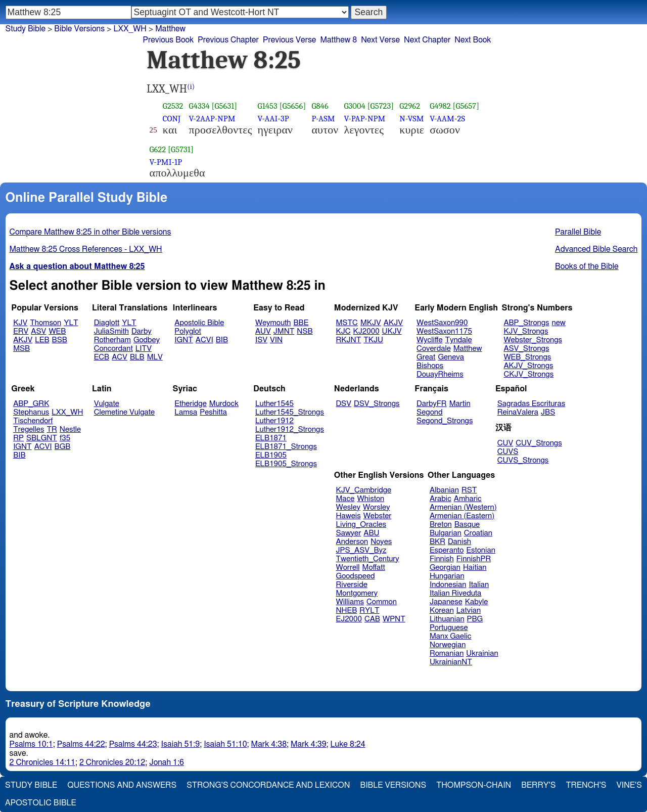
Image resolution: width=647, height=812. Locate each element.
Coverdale (434, 349)
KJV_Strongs (526, 331)
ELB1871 (271, 438)
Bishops (430, 366)
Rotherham (112, 340)
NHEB (347, 611)
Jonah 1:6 (167, 762)
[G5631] (225, 106)
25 (153, 130)
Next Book (473, 40)
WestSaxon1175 (444, 331)
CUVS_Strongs (523, 460)
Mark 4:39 (308, 744)
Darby (142, 331)
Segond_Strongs (445, 421)
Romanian (447, 653)
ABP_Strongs (526, 323)
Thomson (45, 323)
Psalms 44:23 (133, 744)
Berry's (538, 785)
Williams (350, 602)
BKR (437, 542)
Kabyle (477, 602)
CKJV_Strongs (528, 374)
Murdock (224, 404)
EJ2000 (349, 619)
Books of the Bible (587, 266)
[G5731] (181, 149)
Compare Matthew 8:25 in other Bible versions (90, 232)
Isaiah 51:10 (225, 744)
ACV (120, 357)
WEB (57, 331)
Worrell (348, 568)
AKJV (23, 340)
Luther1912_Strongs (290, 430)
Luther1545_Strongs (290, 412)
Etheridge (190, 404)
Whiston (371, 499)
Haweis (349, 516)
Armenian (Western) (463, 507)
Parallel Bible (578, 232)
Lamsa (186, 412)
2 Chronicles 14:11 (42, 762)
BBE (301, 323)
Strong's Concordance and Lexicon (268, 785)
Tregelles (29, 430)
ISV (261, 340)
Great (426, 357)
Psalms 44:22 (81, 744)
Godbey (147, 340)
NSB (305, 331)
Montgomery (357, 593)
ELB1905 (271, 455)
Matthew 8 (338, 40)
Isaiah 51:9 (181, 744)
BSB (60, 340)
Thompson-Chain (474, 785)
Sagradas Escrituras (531, 404)
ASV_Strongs (526, 349)
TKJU (373, 340)
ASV (38, 331)
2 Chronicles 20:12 (112, 762)
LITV (144, 349)
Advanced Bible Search (596, 249)
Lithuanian (447, 619)
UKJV (392, 331)
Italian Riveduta (455, 593)
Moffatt (374, 568)
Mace (345, 499)
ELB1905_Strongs (286, 464)
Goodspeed (356, 576)
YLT (71, 323)
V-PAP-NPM (364, 119)
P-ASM (323, 119)
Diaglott (107, 323)
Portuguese (449, 628)
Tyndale (459, 340)
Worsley (376, 507)
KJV (20, 323)
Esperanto (447, 550)
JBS (548, 412)
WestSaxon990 (442, 323)
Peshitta (213, 412)
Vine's (629, 785)
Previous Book (168, 40)
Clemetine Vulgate (124, 412)
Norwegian (448, 645)
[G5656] (293, 106)
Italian (479, 585)
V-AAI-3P (273, 119)
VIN (276, 340)
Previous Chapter (228, 40)
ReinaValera (518, 412)
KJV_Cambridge (364, 490)
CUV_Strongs (539, 443)
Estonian (480, 550)
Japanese (446, 602)
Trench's (586, 785)
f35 (65, 438)
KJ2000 (366, 331)
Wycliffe (429, 340)
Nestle (70, 430)
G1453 (268, 106)
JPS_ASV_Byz (361, 550)
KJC (343, 331)
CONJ (172, 119)
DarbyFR (432, 404)
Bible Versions (79, 29)
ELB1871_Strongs (286, 447)
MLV (155, 357)
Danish (459, 542)
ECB (102, 357)
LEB (42, 340)
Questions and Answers (122, 785)
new (559, 323)
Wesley (348, 507)
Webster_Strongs (533, 340)
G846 (320, 106)
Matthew (468, 349)
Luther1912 (274, 421)
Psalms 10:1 (31, 744)
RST (469, 490)
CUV (505, 443)
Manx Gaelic (451, 636)
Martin (460, 404)
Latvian (469, 611)
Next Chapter (427, 40)
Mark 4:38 (269, 744)
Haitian (475, 568)
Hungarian (447, 576)
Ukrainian (482, 653)
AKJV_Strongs (528, 366)
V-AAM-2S (447, 119)
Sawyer (349, 533)
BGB (63, 447)
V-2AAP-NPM (212, 119)
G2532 (173, 106)
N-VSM (411, 119)
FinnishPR (474, 559)
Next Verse (380, 40)
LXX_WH (67, 412)
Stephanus (31, 412)
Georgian (445, 568)
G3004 (354, 106)
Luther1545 (274, 404)
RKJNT (349, 340)
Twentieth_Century (368, 559)
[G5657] (466, 106)
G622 (158, 149)
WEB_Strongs (527, 357)
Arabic (441, 499)
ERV (21, 331)
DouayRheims (440, 374)
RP (18, 438)
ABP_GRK (31, 404)
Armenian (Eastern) (462, 516)
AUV (263, 331)
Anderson (352, 542)
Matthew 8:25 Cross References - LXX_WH (86, 249)
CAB (372, 619)
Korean (442, 611)
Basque (467, 525)
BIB (222, 340)
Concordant (113, 349)
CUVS (508, 452)
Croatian (478, 533)
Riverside (352, 585)
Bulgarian (446, 533)
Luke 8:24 (348, 744)
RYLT (369, 611)
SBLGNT (42, 438)
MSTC (347, 323)
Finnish (442, 559)
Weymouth (273, 323)
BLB (137, 357)
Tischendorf (33, 421)
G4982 (440, 106)
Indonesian (448, 585)
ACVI (204, 340)
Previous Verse (289, 40)
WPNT (394, 619)
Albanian (444, 490)
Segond (429, 412)
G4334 (199, 106)
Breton (441, 525)
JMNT (284, 331)
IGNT (184, 340)
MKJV (371, 323)
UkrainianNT (451, 662)
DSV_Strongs (377, 404)
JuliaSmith (111, 331)
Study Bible (26, 29)
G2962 (410, 106)
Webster (378, 516)
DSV (344, 404)
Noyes (381, 542)
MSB (21, 349)
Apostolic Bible (41, 803)
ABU (371, 533)
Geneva (451, 357)
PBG (475, 619)
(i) (191, 87)
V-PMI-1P (166, 162)
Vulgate (107, 404)
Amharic (468, 499)
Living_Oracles (361, 525)
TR (52, 430)
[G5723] (381, 106)
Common (382, 602)
